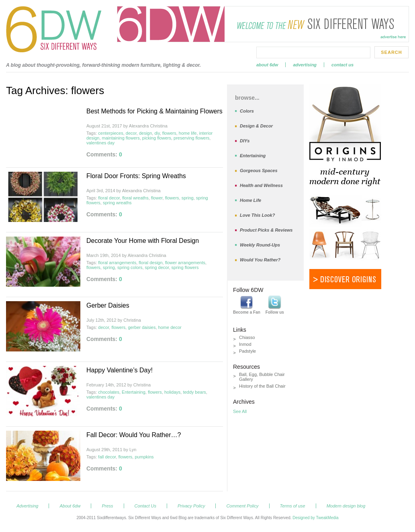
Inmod (245, 344)
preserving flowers (191, 138)
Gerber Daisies (108, 305)
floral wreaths (135, 198)
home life (188, 133)
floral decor (109, 198)
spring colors (130, 267)
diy (157, 133)
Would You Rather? (260, 260)
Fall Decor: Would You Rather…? (134, 435)
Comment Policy (242, 506)
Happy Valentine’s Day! (120, 370)
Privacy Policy (191, 506)
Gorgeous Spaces (259, 170)
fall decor (107, 457)
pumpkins (144, 457)
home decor (170, 327)
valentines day (100, 143)
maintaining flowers (121, 138)
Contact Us (342, 65)
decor (131, 133)
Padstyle (247, 351)
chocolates (109, 392)
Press (107, 506)
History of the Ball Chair (262, 386)
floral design (150, 263)
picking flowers (157, 138)
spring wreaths (117, 203)
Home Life (250, 200)
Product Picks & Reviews (266, 230)
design (145, 133)
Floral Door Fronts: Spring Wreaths (136, 176)
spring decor (157, 267)
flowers (169, 133)
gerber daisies (142, 327)
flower (157, 198)
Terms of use (293, 506)
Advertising (305, 65)
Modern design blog (346, 506)
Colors (247, 111)
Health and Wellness (261, 185)
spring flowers (185, 267)
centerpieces (110, 133)
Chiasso (247, 337)
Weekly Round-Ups (260, 245)
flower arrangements (185, 263)
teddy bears (194, 392)
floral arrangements (117, 263)
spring (188, 198)
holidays (172, 392)
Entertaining (134, 392)
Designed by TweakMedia (315, 518)
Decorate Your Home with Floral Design (143, 241)
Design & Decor (256, 126)
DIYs (245, 141)
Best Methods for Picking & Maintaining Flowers (154, 111)
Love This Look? (257, 215)
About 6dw (267, 65)
